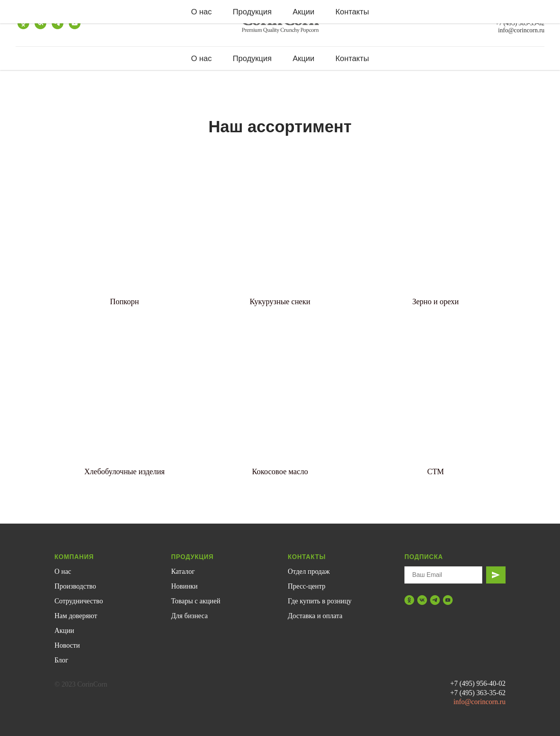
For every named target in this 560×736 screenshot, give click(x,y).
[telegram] (58, 23)
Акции (304, 58)
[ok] (23, 23)
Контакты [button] (352, 58)
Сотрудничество (79, 601)
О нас (201, 58)
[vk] (40, 23)
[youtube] (75, 23)
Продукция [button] (252, 58)
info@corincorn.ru (521, 30)
